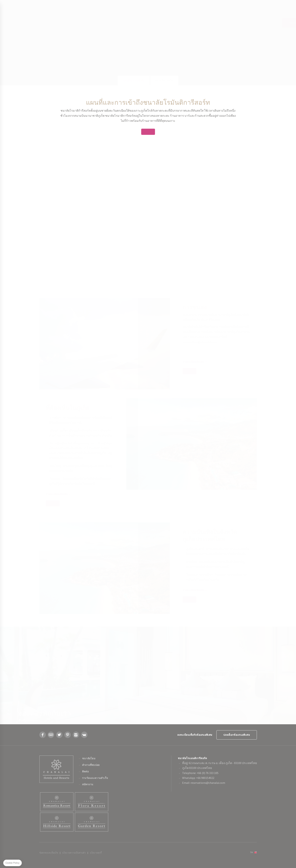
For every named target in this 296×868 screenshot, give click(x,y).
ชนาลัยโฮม (89, 758)
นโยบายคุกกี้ (96, 853)
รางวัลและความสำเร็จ (95, 778)
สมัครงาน (88, 784)
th (252, 852)
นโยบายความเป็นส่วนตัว (74, 853)
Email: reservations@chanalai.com (204, 783)
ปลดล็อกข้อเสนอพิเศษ (237, 735)
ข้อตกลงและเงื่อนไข (49, 853)
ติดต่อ (85, 771)
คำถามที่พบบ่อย (91, 765)
